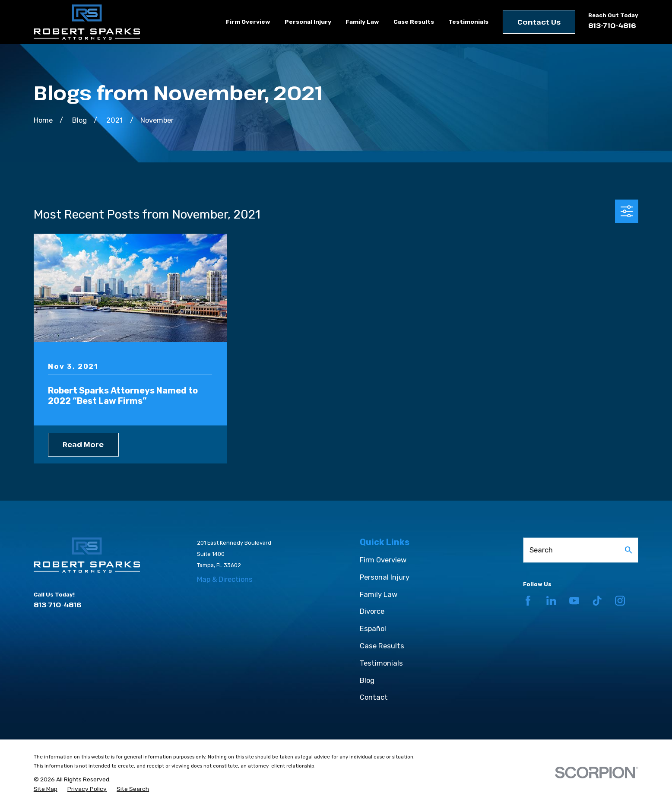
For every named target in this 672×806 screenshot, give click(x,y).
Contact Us (539, 22)
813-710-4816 (612, 25)
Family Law (379, 595)
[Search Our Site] (629, 550)
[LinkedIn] (551, 601)
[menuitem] (46, 789)
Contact (374, 697)
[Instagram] (620, 601)
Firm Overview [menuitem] (248, 22)
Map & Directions (225, 579)
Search (541, 550)
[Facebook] (528, 601)
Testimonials (381, 663)
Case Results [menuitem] (414, 22)
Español (373, 629)
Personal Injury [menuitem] (308, 22)
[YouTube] (574, 601)
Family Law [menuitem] (362, 22)
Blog (367, 681)
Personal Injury (385, 577)
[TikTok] (597, 601)
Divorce (372, 611)
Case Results (382, 646)
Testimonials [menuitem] (468, 22)
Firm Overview (383, 560)
